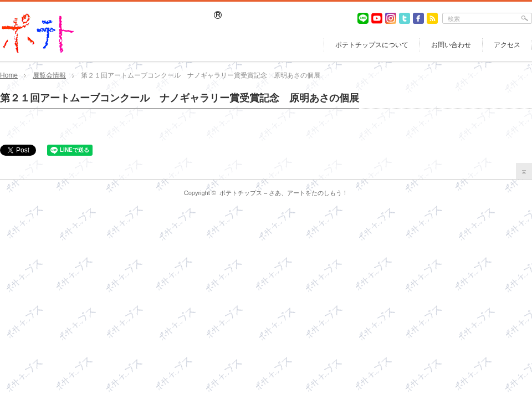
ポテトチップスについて (372, 45)
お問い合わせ (451, 45)
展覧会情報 (49, 75)
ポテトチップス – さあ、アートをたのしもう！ (284, 193)
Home (9, 75)
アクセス (507, 45)
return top (524, 171)
